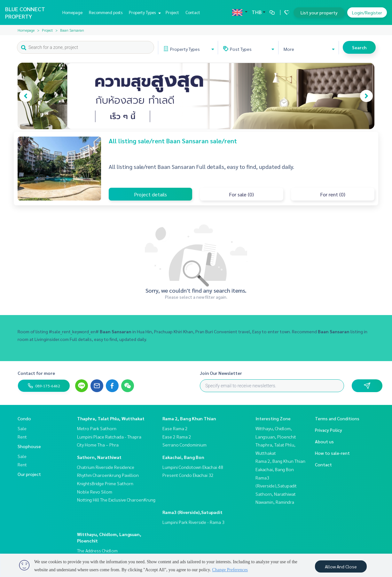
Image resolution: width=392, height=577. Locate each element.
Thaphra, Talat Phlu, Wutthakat (111, 418)
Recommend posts (106, 12)
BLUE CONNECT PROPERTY (25, 12)
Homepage (72, 12)
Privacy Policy (329, 430)
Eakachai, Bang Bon (183, 457)
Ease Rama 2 (175, 428)
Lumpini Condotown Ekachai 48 (193, 467)
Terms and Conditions (337, 418)
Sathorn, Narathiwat (99, 457)
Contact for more (36, 373)
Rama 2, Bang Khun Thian (189, 418)
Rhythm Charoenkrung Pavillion (108, 475)
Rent (22, 437)
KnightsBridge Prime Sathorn (105, 483)
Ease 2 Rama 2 (177, 437)
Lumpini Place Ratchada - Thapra (109, 437)
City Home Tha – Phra (98, 445)
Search (359, 47)
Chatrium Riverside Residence (106, 467)
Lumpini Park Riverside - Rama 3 (193, 522)
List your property (319, 12)
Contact (193, 12)
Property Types (144, 12)
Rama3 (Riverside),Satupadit (192, 512)
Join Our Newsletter (221, 373)
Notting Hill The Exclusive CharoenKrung (116, 500)
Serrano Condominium (184, 445)
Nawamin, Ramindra (275, 502)
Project (172, 12)
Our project (29, 474)
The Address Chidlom (97, 550)
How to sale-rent (332, 453)
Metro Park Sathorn (97, 428)
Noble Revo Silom (95, 492)
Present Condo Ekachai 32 (188, 475)
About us (324, 441)
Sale (22, 428)
